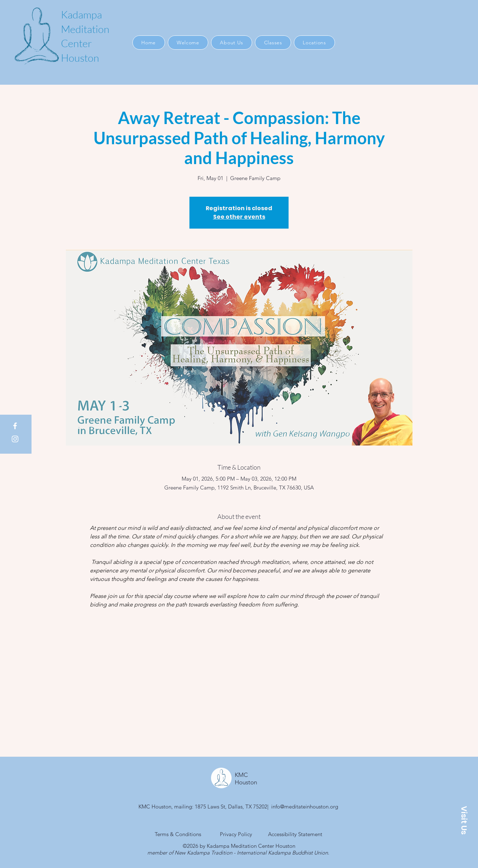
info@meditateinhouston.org (305, 807)
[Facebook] (15, 426)
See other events (239, 217)
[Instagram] (15, 439)
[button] (464, 820)
